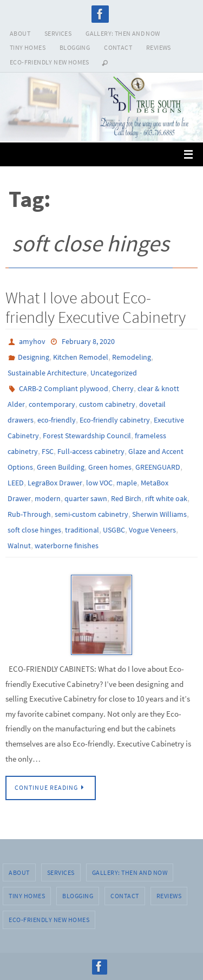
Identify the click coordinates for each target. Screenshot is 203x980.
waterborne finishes (67, 546)
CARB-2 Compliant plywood (64, 388)
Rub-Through (29, 514)
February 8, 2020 (88, 341)
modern (48, 498)
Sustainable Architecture (47, 373)
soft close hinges (34, 530)
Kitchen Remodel (81, 357)
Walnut (19, 546)
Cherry (123, 388)
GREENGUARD (158, 467)
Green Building (61, 467)
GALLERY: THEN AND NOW (123, 33)
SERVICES (58, 33)
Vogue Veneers (152, 530)
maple (127, 483)
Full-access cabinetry (91, 451)
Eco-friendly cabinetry (115, 420)
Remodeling (132, 357)
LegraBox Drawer (55, 483)
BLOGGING (75, 47)
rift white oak (166, 498)
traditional (82, 530)
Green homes (110, 467)
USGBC (114, 530)
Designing (34, 357)
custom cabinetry (107, 404)
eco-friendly (57, 420)
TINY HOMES (28, 47)
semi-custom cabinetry (91, 514)
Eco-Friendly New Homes (50, 62)
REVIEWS (159, 47)
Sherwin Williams (159, 514)
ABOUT (20, 33)
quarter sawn (86, 498)
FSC (48, 451)
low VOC (99, 483)
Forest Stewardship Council (87, 436)
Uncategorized (114, 373)
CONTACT (118, 47)
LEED (16, 483)
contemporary (52, 404)
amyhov (32, 341)
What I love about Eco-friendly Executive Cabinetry (96, 307)
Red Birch (126, 498)
